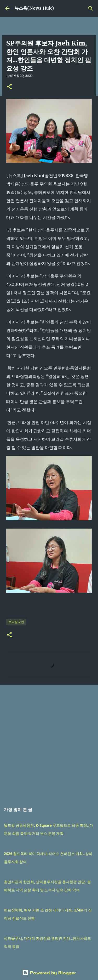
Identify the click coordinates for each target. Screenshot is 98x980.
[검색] (91, 8)
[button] (9, 87)
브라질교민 (16, 622)
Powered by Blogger (49, 973)
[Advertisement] (49, 742)
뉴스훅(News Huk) (34, 8)
